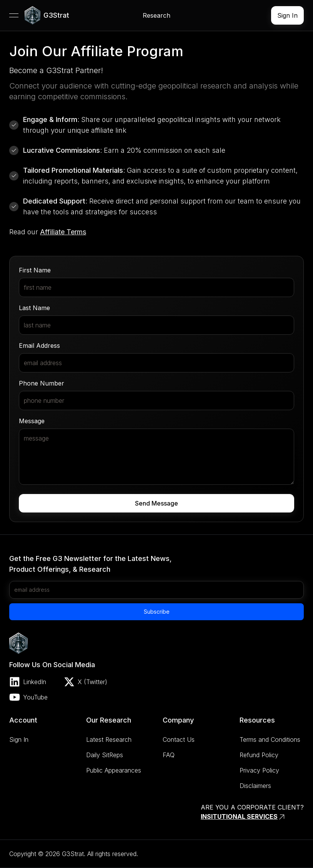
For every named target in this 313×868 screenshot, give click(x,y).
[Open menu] (14, 15)
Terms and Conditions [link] (270, 739)
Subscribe (157, 612)
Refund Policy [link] (259, 755)
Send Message (156, 503)
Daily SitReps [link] (105, 755)
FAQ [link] (169, 755)
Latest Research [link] (109, 739)
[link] (47, 15)
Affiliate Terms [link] (63, 232)
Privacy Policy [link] (259, 770)
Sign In (287, 15)
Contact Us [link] (179, 739)
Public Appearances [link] (114, 770)
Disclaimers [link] (255, 786)
